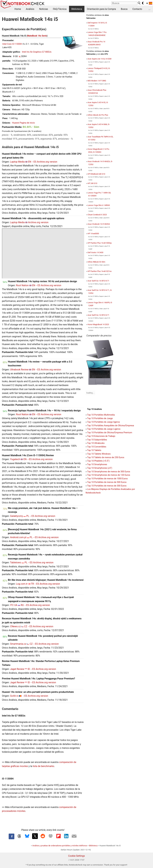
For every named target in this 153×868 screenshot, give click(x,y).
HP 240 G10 (92, 183)
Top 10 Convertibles (97, 447)
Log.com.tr (22, 584)
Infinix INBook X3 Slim (97, 262)
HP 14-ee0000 (93, 234)
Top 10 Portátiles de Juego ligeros (103, 422)
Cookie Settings (76, 856)
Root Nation (22, 285)
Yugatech (15, 459)
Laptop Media (17, 162)
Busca (124, 9)
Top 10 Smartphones (97, 464)
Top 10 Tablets (94, 450)
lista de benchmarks (43, 766)
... (149, 9)
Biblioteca (77, 9)
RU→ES (25, 605)
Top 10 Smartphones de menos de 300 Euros (109, 472)
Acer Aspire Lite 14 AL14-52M (100, 59)
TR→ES (35, 584)
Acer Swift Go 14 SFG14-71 (98, 281)
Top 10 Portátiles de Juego (100, 418)
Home (18, 9)
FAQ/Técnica (60, 9)
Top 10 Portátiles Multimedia (101, 415)
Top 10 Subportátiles (97, 440)
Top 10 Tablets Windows (99, 454)
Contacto (137, 9)
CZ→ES (28, 626)
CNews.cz (15, 626)
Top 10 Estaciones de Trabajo (101, 436)
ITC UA (14, 605)
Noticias (44, 9)
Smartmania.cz (18, 644)
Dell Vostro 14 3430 (96, 253)
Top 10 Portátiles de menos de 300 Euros (107, 486)
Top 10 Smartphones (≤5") (100, 468)
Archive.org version (47, 162)
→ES (25, 696)
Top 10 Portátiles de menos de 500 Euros (107, 482)
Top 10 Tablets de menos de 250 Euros (106, 457)
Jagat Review (17, 669)
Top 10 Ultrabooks (96, 443)
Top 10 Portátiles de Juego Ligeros (104, 429)
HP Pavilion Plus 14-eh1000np (100, 243)
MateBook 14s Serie (37, 36)
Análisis (30, 9)
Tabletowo (16, 563)
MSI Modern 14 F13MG (97, 81)
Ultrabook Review (19, 370)
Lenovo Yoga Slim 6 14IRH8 (99, 205)
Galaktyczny (16, 516)
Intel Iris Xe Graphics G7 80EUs (37, 52)
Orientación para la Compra (101, 9)
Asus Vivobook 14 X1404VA (99, 224)
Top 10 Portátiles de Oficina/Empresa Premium (110, 433)
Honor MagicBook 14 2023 (98, 324)
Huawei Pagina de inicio (23, 123)
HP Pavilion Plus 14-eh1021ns (100, 271)
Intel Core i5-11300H (12, 44)
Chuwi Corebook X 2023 (97, 215)
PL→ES (30, 516)
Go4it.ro (14, 696)
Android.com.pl (18, 537)
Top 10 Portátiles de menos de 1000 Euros (107, 479)
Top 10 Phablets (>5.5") (98, 461)
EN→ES (32, 162)
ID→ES (31, 669)
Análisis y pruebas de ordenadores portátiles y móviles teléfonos (60, 846)
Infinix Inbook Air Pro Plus (98, 115)
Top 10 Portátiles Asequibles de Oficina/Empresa (111, 426)
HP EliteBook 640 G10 (96, 174)
